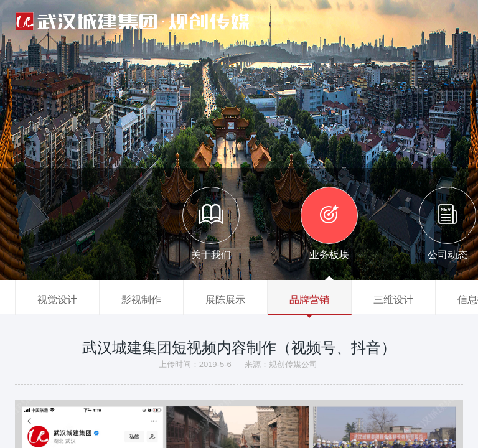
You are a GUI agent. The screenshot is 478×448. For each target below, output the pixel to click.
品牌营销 (309, 300)
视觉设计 (57, 300)
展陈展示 (225, 300)
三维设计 (393, 300)
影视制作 (141, 300)
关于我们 (211, 223)
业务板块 (329, 223)
